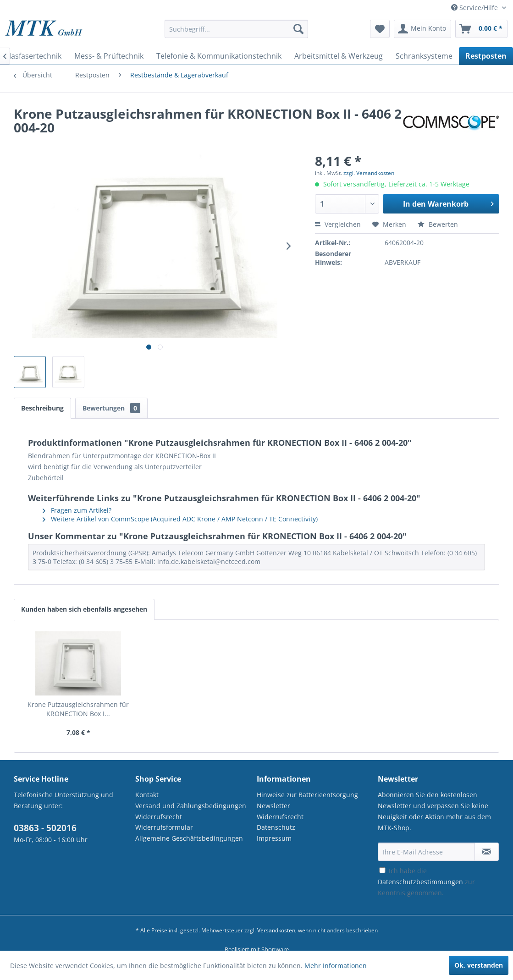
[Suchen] (298, 29)
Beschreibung (42, 408)
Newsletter (273, 806)
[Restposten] (486, 56)
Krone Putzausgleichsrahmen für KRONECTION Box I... (78, 709)
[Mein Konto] (422, 29)
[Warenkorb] (481, 29)
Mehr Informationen (336, 966)
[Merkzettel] (380, 29)
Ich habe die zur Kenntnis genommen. (426, 882)
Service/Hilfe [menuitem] (475, 8)
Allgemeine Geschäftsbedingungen (189, 838)
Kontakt (147, 795)
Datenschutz (276, 827)
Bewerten (438, 224)
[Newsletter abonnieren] (487, 852)
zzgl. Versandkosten (369, 173)
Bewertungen (111, 408)
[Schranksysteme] (424, 56)
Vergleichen (338, 224)
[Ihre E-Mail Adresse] (426, 852)
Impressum (274, 838)
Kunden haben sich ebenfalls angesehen (84, 609)
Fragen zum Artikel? (77, 510)
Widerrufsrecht (159, 817)
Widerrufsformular (164, 827)
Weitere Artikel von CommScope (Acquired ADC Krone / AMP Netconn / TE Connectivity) (180, 519)
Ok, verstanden (479, 965)
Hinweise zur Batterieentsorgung (307, 795)
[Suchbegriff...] (236, 29)
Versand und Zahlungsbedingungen (191, 806)
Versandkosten (276, 930)
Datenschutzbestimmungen (420, 882)
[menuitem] (236, 33)
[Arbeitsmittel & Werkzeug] (339, 56)
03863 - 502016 (45, 828)
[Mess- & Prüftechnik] (109, 56)
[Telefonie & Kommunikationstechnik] (219, 56)
